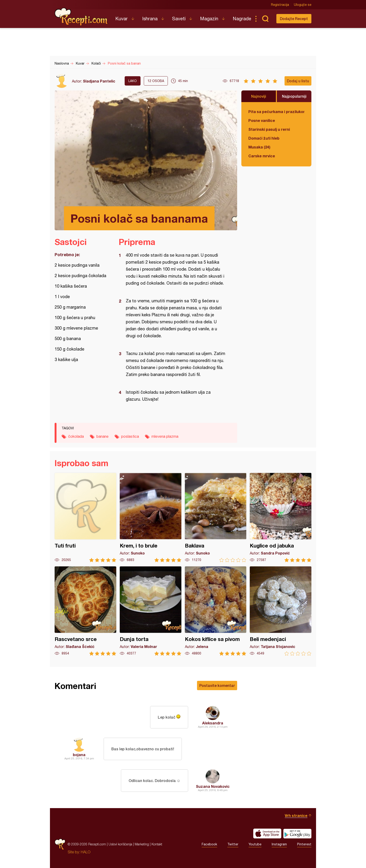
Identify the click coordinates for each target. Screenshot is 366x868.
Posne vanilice (262, 120)
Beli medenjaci (281, 611)
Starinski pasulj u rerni (269, 129)
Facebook (209, 844)
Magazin (209, 19)
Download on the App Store (267, 834)
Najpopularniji (294, 96)
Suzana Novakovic (213, 786)
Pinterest (304, 844)
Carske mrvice (262, 156)
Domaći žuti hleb (264, 138)
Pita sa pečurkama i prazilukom (276, 112)
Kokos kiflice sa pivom (216, 611)
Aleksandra (213, 723)
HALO (86, 852)
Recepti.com (81, 17)
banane (102, 436)
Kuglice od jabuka (281, 518)
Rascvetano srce (85, 611)
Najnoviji (259, 96)
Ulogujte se (303, 5)
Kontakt (157, 844)
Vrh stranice (296, 815)
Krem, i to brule (151, 518)
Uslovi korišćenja (120, 844)
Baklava (216, 518)
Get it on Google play (297, 834)
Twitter (233, 844)
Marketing (142, 844)
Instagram (279, 844)
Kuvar (121, 19)
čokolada (76, 436)
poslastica (130, 436)
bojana (79, 755)
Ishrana (150, 19)
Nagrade (242, 19)
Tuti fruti (85, 518)
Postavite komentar (217, 685)
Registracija (280, 5)
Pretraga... (265, 19)
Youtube (255, 844)
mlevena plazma (165, 436)
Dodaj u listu (298, 81)
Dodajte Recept (294, 19)
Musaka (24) (259, 147)
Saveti (179, 19)
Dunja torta (151, 611)
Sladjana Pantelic (99, 81)
